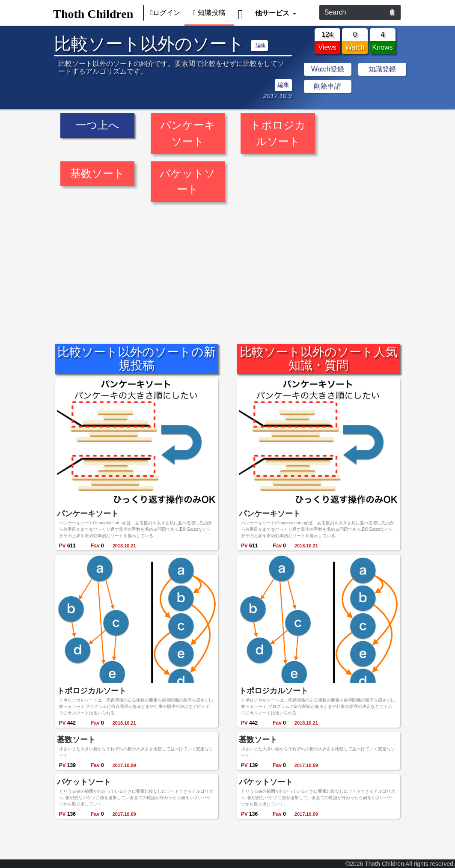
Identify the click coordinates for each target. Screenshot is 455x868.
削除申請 (327, 86)
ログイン (165, 13)
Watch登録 (328, 69)
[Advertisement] (227, 268)
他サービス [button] (273, 13)
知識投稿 (209, 13)
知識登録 (382, 69)
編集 (261, 45)
